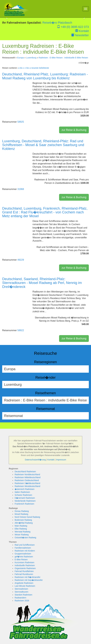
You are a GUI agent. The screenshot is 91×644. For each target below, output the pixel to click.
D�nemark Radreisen (25, 498)
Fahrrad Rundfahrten (24, 571)
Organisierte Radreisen (25, 568)
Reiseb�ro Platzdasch (57, 23)
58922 (21, 330)
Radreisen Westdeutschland (27, 486)
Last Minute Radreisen (25, 586)
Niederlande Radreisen (25, 501)
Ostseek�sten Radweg (25, 538)
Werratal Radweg (23, 532)
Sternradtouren (21, 592)
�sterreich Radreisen (25, 489)
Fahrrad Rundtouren (24, 574)
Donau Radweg (22, 511)
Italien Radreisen (22, 492)
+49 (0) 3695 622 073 (73, 27)
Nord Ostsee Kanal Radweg (27, 517)
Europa (21, 58)
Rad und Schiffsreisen (25, 545)
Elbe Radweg (21, 529)
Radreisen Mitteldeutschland (28, 477)
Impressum (61, 460)
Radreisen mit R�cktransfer (28, 577)
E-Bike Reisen (21, 560)
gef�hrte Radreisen (24, 557)
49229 (21, 260)
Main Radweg (21, 526)
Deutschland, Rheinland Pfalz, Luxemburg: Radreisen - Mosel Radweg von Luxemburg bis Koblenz (45, 76)
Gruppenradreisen (23, 554)
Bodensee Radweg (23, 520)
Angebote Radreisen (24, 583)
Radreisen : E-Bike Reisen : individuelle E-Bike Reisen (63, 58)
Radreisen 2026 (22, 601)
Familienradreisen (23, 548)
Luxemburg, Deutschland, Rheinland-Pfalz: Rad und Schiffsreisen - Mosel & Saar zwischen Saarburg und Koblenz (43, 145)
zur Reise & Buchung (74, 130)
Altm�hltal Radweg (24, 523)
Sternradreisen (21, 589)
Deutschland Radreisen (25, 472)
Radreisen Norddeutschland (27, 474)
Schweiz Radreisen (23, 495)
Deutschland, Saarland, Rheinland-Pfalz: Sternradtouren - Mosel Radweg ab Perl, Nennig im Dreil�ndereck (42, 283)
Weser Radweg (22, 535)
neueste (35, 68)
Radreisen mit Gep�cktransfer (29, 580)
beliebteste (44, 68)
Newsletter (80, 35)
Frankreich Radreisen (24, 504)
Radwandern (20, 598)
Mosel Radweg (21, 514)
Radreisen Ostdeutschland (27, 480)
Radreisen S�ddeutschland (27, 483)
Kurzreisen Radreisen (25, 562)
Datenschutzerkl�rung (35, 460)
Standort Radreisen (23, 595)
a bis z (21, 68)
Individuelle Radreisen (25, 565)
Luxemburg (31, 58)
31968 (21, 189)
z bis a (28, 68)
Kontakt (82, 31)
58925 (21, 122)
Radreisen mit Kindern (25, 551)
